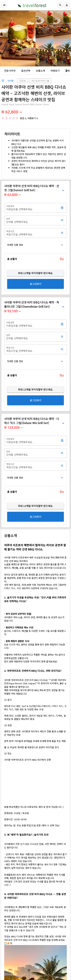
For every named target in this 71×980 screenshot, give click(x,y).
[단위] (32, 220)
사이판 (10, 81)
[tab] (10, 71)
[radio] (3, 118)
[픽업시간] (32, 233)
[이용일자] (32, 208)
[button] (35, 245)
